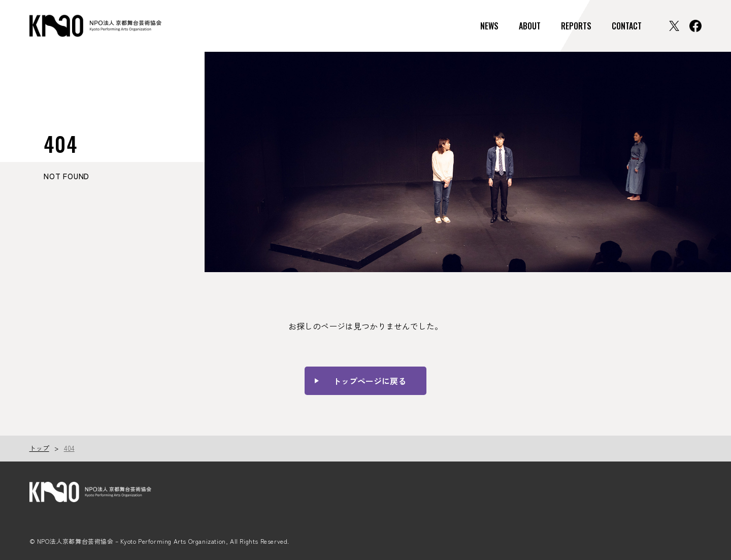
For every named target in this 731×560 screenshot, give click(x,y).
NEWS (489, 26)
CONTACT (627, 26)
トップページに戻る (370, 381)
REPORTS (576, 26)
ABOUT (530, 26)
